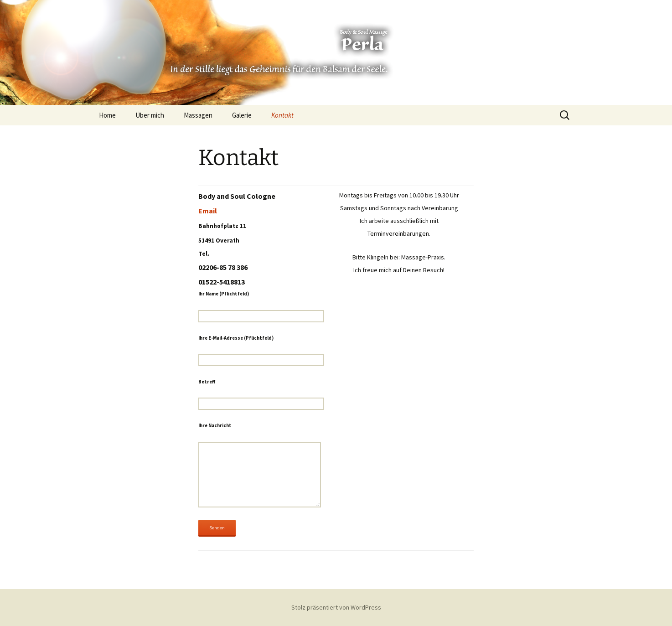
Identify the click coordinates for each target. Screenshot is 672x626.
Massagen (198, 115)
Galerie (242, 115)
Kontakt (282, 115)
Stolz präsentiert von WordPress (336, 607)
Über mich (150, 115)
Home (107, 115)
